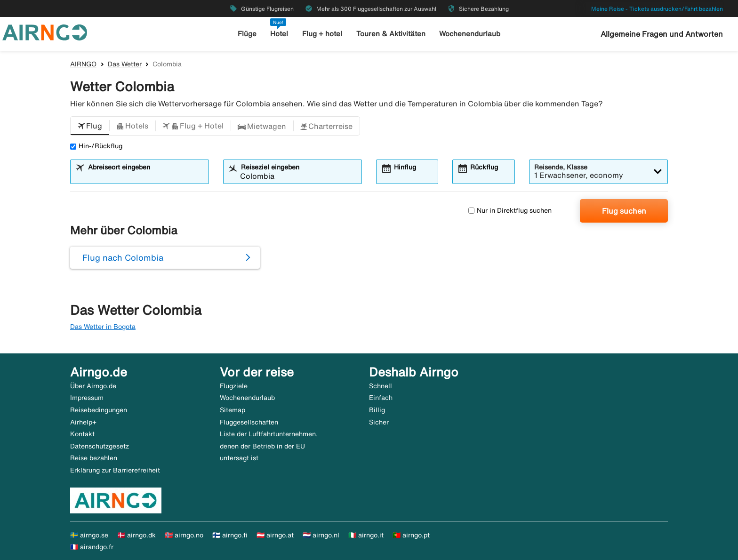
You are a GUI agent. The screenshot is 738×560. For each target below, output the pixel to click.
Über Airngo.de (93, 386)
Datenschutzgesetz (100, 446)
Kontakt (82, 434)
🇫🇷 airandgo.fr (92, 547)
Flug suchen (624, 211)
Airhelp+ (83, 422)
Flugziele (234, 386)
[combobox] (145, 176)
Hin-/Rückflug (96, 146)
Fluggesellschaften (249, 422)
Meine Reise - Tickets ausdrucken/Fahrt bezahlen (657, 9)
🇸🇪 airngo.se (89, 535)
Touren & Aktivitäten (391, 34)
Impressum (87, 398)
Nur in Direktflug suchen (510, 210)
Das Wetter (125, 64)
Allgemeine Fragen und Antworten (662, 34)
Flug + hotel (322, 34)
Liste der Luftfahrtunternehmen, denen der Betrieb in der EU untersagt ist (269, 446)
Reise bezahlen (94, 458)
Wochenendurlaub (470, 34)
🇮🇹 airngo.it (366, 535)
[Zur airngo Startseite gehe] (45, 32)
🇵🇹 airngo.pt (411, 535)
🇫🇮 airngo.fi (230, 535)
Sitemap (233, 410)
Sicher (379, 422)
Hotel (279, 34)
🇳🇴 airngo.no (184, 535)
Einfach (381, 398)
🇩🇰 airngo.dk (136, 535)
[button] (90, 126)
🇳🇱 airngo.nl (321, 535)
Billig (377, 410)
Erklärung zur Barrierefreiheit (115, 470)
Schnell (381, 386)
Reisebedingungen (99, 410)
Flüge (247, 34)
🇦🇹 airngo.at (275, 535)
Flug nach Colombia (123, 257)
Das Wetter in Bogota (103, 327)
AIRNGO (83, 64)
